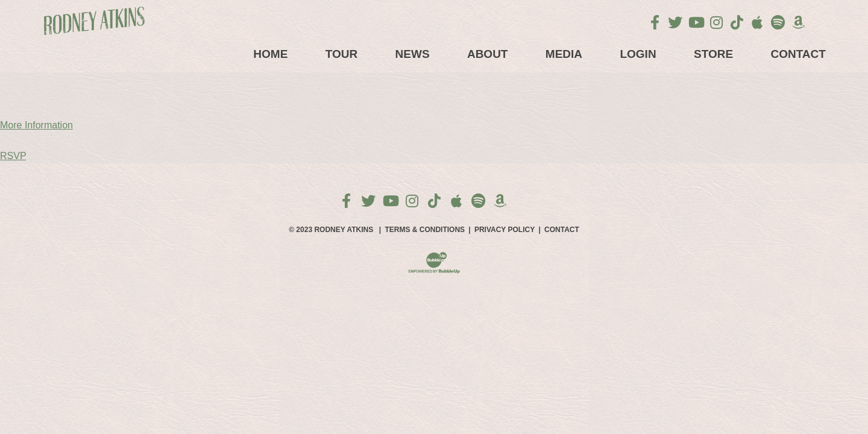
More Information (36, 125)
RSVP (13, 156)
